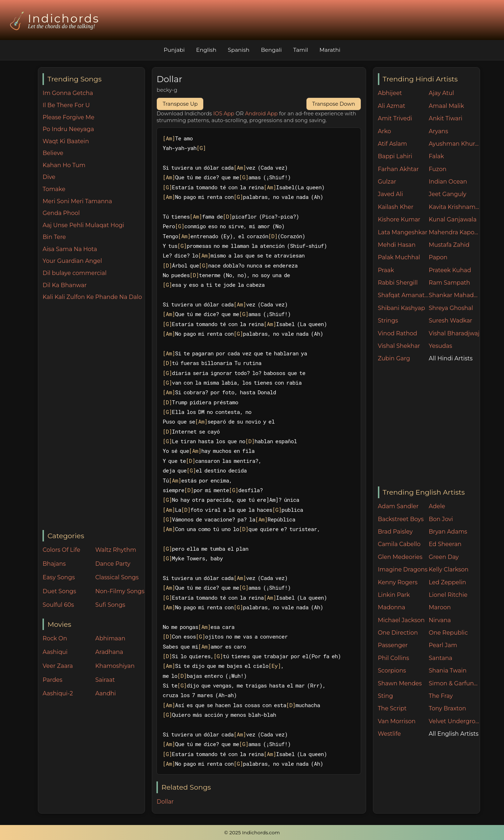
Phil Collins (394, 658)
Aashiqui (55, 652)
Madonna (392, 607)
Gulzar (387, 182)
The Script (392, 708)
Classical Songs (117, 577)
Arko (385, 131)
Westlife (389, 734)
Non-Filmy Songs (120, 591)
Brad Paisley (395, 532)
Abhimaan (110, 638)
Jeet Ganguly (447, 194)
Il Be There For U (66, 105)
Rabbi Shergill (398, 283)
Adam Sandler (398, 506)
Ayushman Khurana (454, 144)
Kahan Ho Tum (64, 165)
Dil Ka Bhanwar (64, 285)
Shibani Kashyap (401, 308)
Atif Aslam (393, 144)
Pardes (52, 680)
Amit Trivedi (395, 118)
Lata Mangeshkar (403, 232)
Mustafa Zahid (449, 245)
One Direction (398, 633)
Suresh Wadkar (450, 321)
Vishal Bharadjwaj (454, 333)
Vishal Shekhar (399, 346)
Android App (261, 114)
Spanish (239, 50)
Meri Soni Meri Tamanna (77, 201)
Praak (386, 270)
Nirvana (440, 620)
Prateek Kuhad (450, 270)
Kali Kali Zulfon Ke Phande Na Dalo (92, 297)
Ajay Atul (441, 93)
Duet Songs (59, 591)
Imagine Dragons (403, 569)
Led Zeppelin (447, 582)
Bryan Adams (448, 532)
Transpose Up (180, 104)
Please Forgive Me (68, 117)
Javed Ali (391, 194)
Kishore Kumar (399, 219)
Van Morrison (397, 721)
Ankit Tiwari (445, 118)
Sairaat (105, 680)
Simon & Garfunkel (454, 683)
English (206, 50)
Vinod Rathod (398, 333)
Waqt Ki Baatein (66, 141)
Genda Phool (61, 213)
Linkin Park (394, 595)
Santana (440, 658)
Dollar (165, 802)
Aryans (438, 131)
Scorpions (392, 671)
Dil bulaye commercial (74, 273)
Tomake (54, 189)
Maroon (440, 607)
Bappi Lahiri (395, 156)
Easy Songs (59, 577)
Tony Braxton (447, 708)
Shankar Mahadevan (454, 295)
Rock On (55, 638)
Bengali (271, 50)
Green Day (444, 557)
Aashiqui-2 (58, 693)
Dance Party (113, 564)
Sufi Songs (110, 605)
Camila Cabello (399, 544)
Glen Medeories (400, 557)
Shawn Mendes (400, 683)
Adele (437, 506)
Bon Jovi (441, 519)
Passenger (393, 645)
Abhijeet (390, 93)
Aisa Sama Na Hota (70, 249)
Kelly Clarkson (448, 569)
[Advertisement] (93, 416)
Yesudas (440, 346)
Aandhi (106, 693)
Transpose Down (334, 104)
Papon (438, 257)
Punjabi (174, 50)
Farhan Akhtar (398, 169)
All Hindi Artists (451, 358)
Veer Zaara (58, 666)
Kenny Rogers (398, 582)
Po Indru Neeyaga (68, 129)
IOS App (224, 114)
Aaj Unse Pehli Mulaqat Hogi (83, 225)
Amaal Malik (446, 106)
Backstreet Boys (401, 519)
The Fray (441, 696)
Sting (385, 696)
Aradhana (109, 652)
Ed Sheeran (445, 544)
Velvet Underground (454, 721)
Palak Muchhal (399, 257)
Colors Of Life (61, 550)
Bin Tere (54, 237)
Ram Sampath (449, 283)
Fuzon (437, 169)
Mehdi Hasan (397, 245)
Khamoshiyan (115, 666)
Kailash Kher (396, 207)
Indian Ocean (448, 182)
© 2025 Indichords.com (252, 832)
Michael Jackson (401, 620)
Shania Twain (448, 671)
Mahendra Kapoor (454, 232)
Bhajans (54, 564)
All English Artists (453, 734)
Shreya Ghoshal (451, 308)
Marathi (330, 50)
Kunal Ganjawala (453, 219)
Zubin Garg (394, 358)
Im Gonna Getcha (68, 93)
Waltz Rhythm (116, 550)
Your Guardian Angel (72, 261)
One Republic (448, 633)
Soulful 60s (58, 605)
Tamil (301, 50)
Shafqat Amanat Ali (403, 295)
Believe (53, 153)
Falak (436, 156)
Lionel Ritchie (448, 595)
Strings (388, 321)
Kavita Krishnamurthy (454, 207)
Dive (49, 177)
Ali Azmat (392, 106)
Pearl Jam (443, 645)
